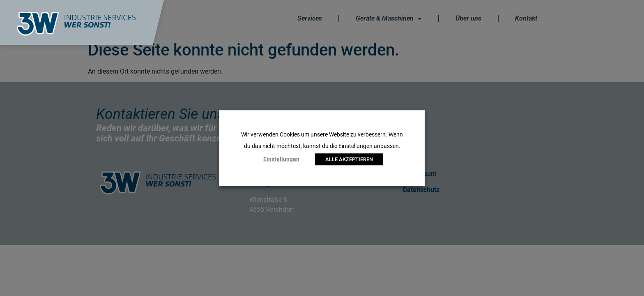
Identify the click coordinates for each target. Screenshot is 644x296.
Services (310, 18)
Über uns (468, 18)
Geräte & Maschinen (389, 18)
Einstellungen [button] (281, 159)
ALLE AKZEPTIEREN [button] (349, 159)
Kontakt (526, 18)
